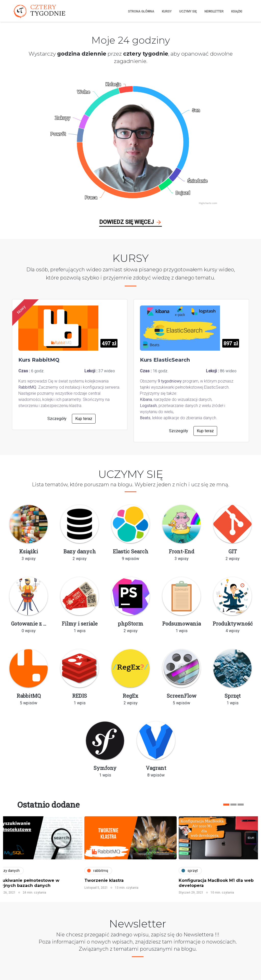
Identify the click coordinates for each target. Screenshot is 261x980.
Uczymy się (188, 11)
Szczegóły (57, 419)
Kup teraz (84, 419)
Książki (237, 11)
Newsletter (214, 11)
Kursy (167, 11)
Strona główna (141, 11)
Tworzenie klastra (104, 880)
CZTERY (48, 11)
